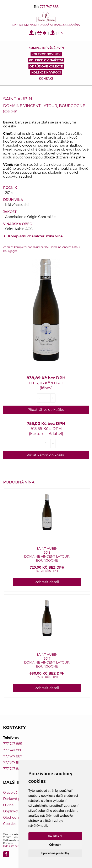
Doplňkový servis (17, 811)
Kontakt (46, 78)
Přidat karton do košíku (46, 455)
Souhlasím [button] (55, 836)
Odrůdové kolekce (46, 66)
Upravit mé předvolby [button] (55, 853)
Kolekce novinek (46, 54)
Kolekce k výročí (46, 72)
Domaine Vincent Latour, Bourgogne (44, 106)
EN (61, 33)
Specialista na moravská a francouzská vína (46, 25)
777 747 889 (13, 769)
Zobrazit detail (47, 582)
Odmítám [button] (55, 845)
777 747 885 (49, 7)
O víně (8, 805)
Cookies (10, 824)
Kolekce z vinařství (46, 60)
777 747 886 (13, 750)
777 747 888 (13, 763)
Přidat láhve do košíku (46, 410)
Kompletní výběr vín (46, 48)
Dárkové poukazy (18, 799)
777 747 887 (13, 756)
